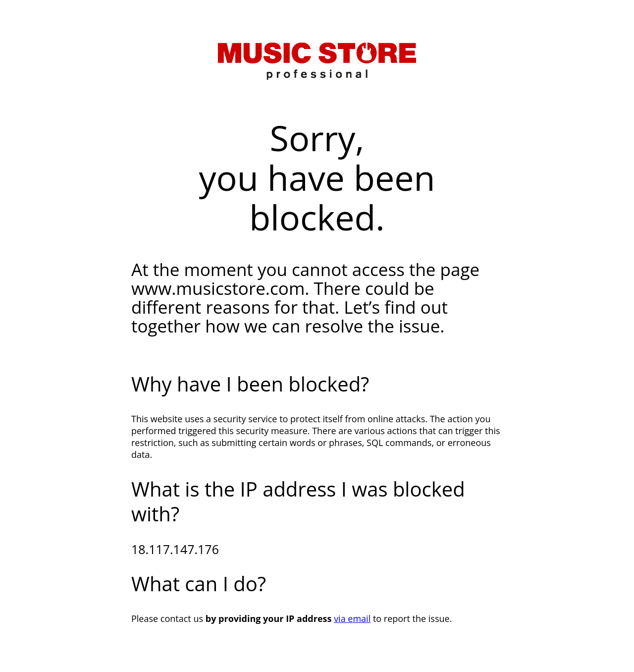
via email (352, 618)
